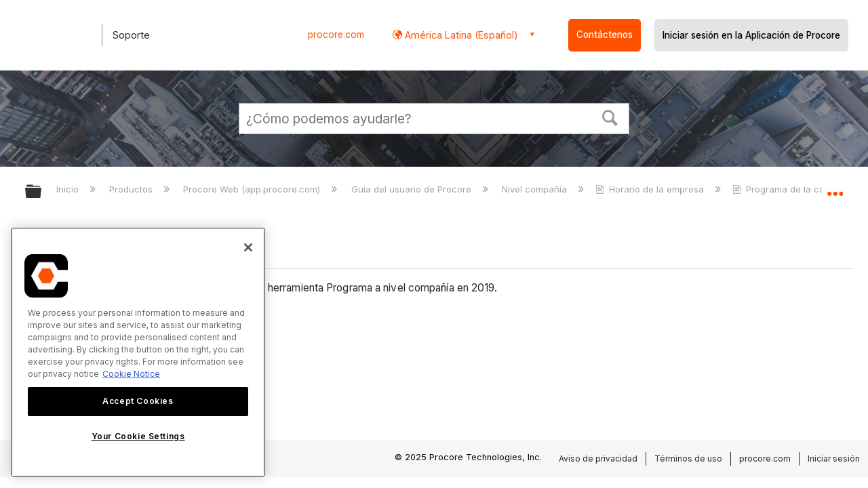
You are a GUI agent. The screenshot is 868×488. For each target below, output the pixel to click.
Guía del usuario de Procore (413, 189)
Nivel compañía (536, 189)
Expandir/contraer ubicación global (835, 188)
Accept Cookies (138, 401)
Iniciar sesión (834, 459)
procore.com (336, 35)
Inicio (69, 189)
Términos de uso (688, 459)
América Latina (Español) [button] (460, 35)
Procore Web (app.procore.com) (253, 189)
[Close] (248, 247)
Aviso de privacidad (598, 459)
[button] (610, 117)
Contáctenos (605, 35)
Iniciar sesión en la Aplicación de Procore (751, 35)
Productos (132, 189)
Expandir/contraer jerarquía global (42, 192)
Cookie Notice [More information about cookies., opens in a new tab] (131, 374)
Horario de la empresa (651, 189)
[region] (138, 352)
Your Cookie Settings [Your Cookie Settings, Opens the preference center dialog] (138, 436)
